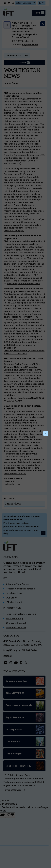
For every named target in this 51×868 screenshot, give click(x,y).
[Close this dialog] (46, 434)
